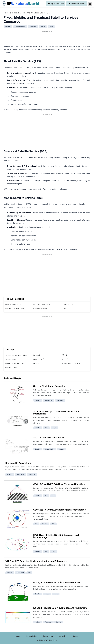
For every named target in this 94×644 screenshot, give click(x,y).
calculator (60, 400)
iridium (47, 594)
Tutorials (7, 13)
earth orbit (20, 573)
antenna (62, 449)
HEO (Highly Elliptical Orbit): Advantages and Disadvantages (56, 536)
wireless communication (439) (16, 355)
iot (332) (37, 355)
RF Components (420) (42, 304)
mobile (43, 27)
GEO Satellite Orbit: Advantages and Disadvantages (59, 510)
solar (46, 428)
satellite (8, 27)
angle (54, 428)
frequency (48, 622)
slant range (49, 400)
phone (56, 594)
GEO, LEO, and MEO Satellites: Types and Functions (59, 484)
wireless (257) (11, 359)
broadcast (33, 27)
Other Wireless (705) (13, 304)
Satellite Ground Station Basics (49, 438)
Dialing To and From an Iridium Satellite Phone (56, 582)
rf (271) (64, 355)
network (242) (39, 359)
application (20, 474)
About (18, 636)
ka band (38, 622)
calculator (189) (11, 367)
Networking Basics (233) (15, 308)
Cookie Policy (48, 636)
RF (20, 4)
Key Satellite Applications (18, 463)
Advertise (63, 636)
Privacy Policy (32, 636)
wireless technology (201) (71, 363)
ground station (50, 449)
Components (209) (40, 308)
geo (46, 496)
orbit (53, 524)
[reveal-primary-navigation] (90, 4)
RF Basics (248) (67, 304)
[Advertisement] (47, 37)
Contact (76, 636)
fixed (51, 27)
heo (46, 551)
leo (53, 496)
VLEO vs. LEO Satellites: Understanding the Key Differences (36, 561)
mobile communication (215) (16, 363)
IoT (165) (65, 308)
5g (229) (65, 359)
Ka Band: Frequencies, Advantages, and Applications (60, 608)
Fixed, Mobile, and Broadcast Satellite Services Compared (32, 13)
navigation (32, 474)
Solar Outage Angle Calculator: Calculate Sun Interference (56, 413)
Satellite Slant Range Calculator (49, 386)
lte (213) (36, 363)
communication (20, 27)
